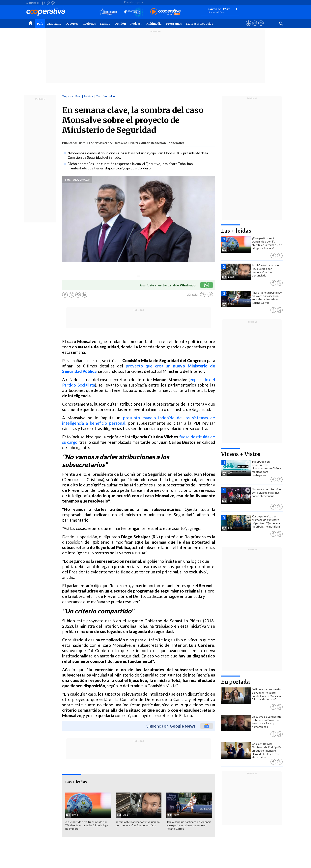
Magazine (54, 24)
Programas (174, 24)
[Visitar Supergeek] (261, 27)
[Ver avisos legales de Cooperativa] (249, 27)
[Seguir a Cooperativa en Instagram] (53, 3)
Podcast (136, 24)
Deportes (72, 24)
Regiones (89, 24)
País (40, 24)
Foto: (68, 180)
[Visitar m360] (255, 27)
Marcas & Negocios (199, 24)
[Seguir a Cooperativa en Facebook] (43, 3)
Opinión (120, 24)
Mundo (105, 24)
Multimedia (154, 24)
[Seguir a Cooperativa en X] (48, 3)
